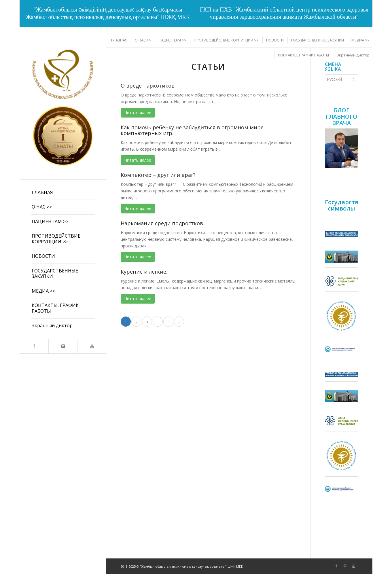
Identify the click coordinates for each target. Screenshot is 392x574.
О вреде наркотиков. (148, 86)
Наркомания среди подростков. (162, 223)
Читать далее (138, 112)
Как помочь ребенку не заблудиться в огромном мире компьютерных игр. (192, 130)
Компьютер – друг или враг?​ (158, 175)
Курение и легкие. (144, 272)
